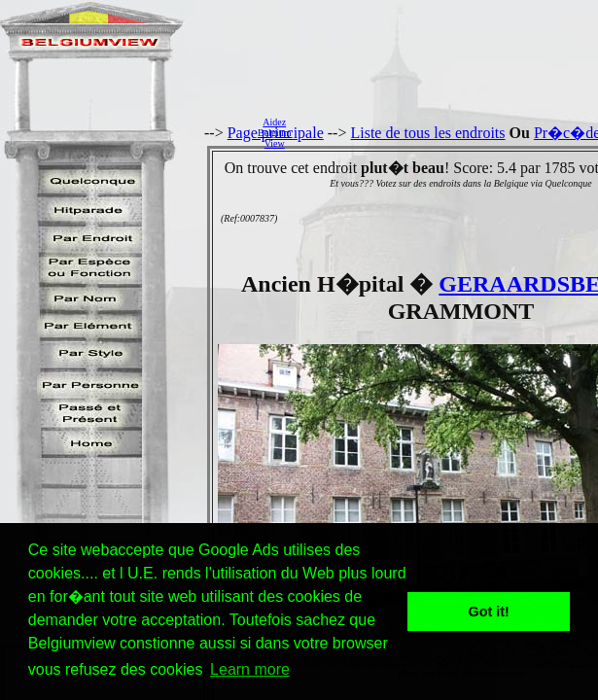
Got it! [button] (489, 612)
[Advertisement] (450, 132)
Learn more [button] (250, 669)
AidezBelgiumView (274, 133)
